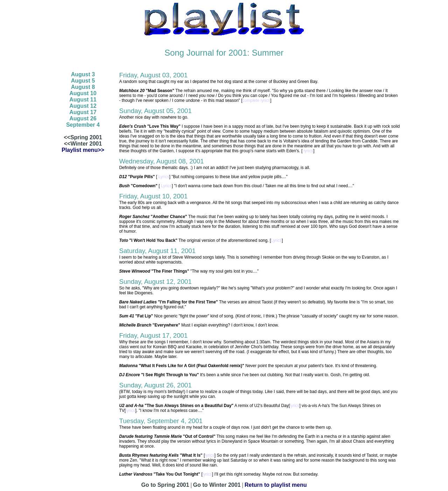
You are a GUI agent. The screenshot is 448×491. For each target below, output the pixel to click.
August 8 (83, 87)
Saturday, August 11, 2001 (157, 251)
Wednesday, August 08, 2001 (161, 161)
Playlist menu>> (83, 150)
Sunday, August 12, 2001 (155, 282)
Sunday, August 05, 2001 (155, 111)
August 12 (83, 106)
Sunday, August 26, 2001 (155, 385)
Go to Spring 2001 (165, 485)
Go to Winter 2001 (217, 485)
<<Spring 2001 (83, 137)
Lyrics (163, 177)
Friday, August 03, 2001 (153, 75)
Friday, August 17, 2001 (153, 335)
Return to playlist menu (276, 485)
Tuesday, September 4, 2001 (161, 421)
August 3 (83, 74)
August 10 (83, 93)
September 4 (83, 125)
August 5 (83, 81)
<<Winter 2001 (83, 144)
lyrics (308, 151)
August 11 (83, 100)
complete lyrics (256, 100)
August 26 (83, 118)
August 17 (83, 112)
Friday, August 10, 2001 (153, 196)
